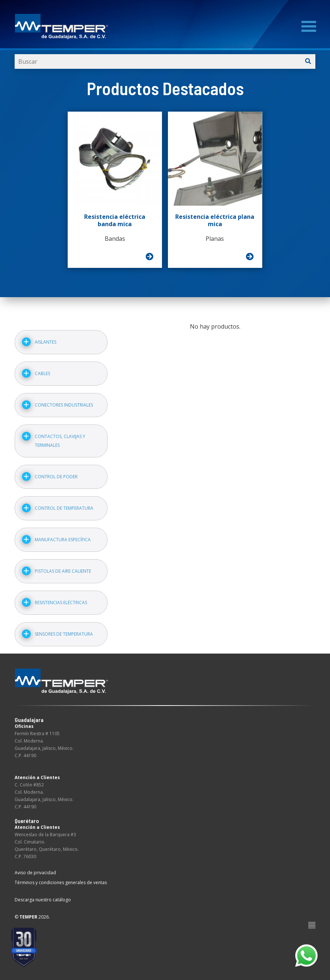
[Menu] (309, 26)
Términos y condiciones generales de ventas (61, 882)
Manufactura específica (63, 540)
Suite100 (312, 925)
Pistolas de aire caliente (63, 571)
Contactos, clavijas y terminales (60, 441)
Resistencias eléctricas (61, 603)
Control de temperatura (64, 508)
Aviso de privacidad (35, 873)
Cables (42, 373)
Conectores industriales (64, 405)
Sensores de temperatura (64, 634)
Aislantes (46, 342)
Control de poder (56, 477)
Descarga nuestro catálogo (43, 900)
